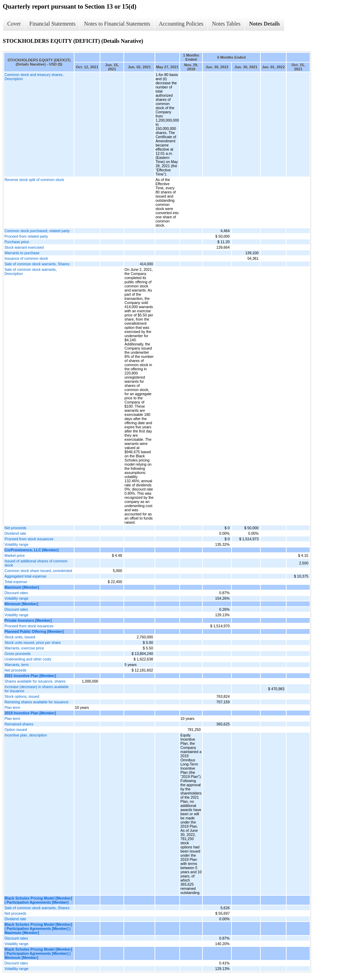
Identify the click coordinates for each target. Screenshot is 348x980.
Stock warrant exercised (24, 247)
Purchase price (17, 242)
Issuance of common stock (26, 258)
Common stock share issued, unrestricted (38, 571)
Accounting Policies (181, 24)
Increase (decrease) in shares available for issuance (37, 689)
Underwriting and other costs (28, 659)
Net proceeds (15, 528)
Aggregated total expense (25, 576)
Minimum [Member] (21, 604)
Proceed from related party (26, 236)
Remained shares (19, 724)
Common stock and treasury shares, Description (34, 77)
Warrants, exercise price (24, 648)
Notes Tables (226, 24)
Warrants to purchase (22, 253)
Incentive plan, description (26, 735)
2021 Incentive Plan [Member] (30, 676)
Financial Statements (52, 24)
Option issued (16, 730)
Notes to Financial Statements (117, 24)
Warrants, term (17, 665)
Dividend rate (15, 533)
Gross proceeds (17, 654)
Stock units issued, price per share (33, 643)
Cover (14, 24)
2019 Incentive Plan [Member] (30, 713)
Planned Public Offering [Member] (34, 631)
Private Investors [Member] (28, 620)
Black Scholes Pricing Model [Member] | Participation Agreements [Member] (38, 900)
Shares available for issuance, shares (35, 681)
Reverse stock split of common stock (34, 180)
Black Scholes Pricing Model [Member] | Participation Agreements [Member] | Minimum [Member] (38, 953)
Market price (15, 555)
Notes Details (264, 24)
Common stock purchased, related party (37, 231)
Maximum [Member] (22, 587)
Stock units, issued (20, 637)
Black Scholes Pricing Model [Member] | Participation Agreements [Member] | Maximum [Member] (38, 929)
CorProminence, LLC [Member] (32, 550)
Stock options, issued (22, 696)
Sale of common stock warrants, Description (31, 272)
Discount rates (16, 593)
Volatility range (16, 544)
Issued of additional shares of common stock (36, 563)
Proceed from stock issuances (29, 539)
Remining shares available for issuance (36, 702)
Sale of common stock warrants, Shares (37, 264)
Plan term (12, 707)
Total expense (16, 582)
